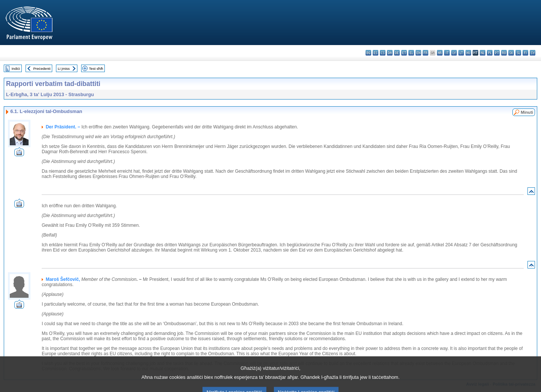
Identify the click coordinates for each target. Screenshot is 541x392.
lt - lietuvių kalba (461, 53)
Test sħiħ (96, 69)
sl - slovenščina (518, 53)
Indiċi (16, 69)
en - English (418, 53)
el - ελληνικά (411, 53)
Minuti (527, 112)
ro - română (504, 53)
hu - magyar (468, 53)
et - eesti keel (404, 53)
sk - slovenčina (511, 53)
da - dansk (390, 53)
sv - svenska (533, 53)
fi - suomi (525, 53)
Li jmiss (64, 69)
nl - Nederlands (483, 53)
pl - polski (490, 53)
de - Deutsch (397, 53)
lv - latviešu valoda (454, 53)
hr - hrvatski (440, 53)
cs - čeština (383, 53)
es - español (376, 53)
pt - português (497, 53)
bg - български (368, 53)
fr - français (425, 53)
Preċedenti (42, 69)
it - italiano (447, 53)
